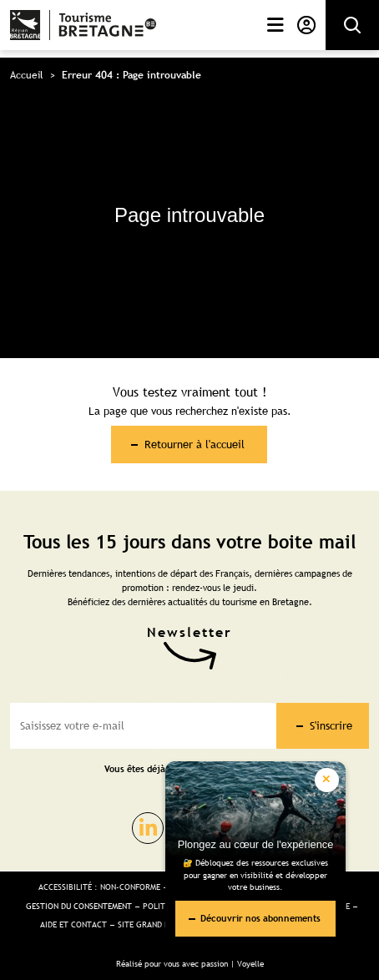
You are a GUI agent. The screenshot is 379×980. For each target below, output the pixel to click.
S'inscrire (331, 725)
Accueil (27, 75)
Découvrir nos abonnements (260, 918)
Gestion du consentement (79, 906)
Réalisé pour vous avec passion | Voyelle (190, 964)
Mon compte (306, 25)
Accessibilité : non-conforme (99, 887)
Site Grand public (154, 924)
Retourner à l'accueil (195, 444)
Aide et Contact (73, 924)
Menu (275, 25)
